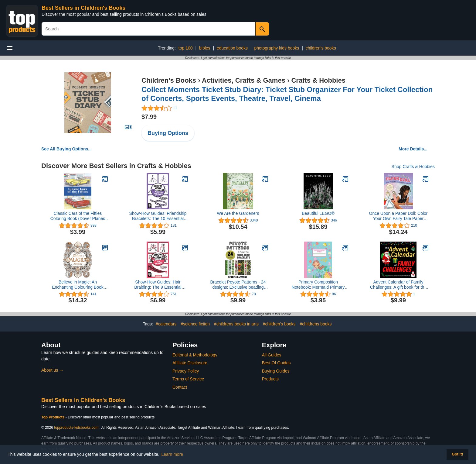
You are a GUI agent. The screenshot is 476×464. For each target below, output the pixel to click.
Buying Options (168, 133)
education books (232, 48)
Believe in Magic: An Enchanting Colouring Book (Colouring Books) (78, 285)
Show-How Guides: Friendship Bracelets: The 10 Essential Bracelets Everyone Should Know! (158, 216)
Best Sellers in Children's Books (83, 8)
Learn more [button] (172, 454)
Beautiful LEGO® (318, 213)
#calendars (166, 324)
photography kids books (277, 48)
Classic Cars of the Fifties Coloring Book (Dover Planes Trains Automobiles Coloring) (78, 216)
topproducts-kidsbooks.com (76, 428)
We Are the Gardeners (238, 213)
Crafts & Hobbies (318, 80)
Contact (180, 387)
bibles (205, 48)
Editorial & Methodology (195, 355)
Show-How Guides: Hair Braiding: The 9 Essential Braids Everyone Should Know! (158, 285)
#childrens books (316, 324)
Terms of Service (188, 379)
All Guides (272, 355)
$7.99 (149, 117)
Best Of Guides (276, 363)
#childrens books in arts (236, 324)
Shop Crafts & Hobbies (413, 167)
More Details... (413, 149)
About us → (52, 370)
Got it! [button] (457, 454)
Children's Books (169, 80)
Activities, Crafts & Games (244, 80)
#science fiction (195, 324)
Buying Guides (276, 371)
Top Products (53, 417)
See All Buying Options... (66, 149)
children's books (321, 48)
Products (270, 379)
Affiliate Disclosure (190, 363)
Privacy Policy (186, 371)
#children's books (279, 324)
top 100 (186, 48)
